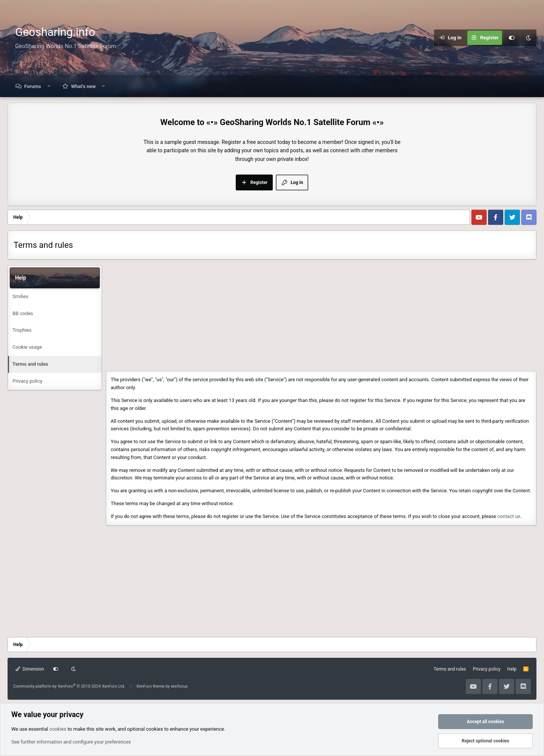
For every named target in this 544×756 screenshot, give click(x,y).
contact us (509, 516)
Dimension (30, 669)
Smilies (20, 296)
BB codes (23, 313)
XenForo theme (151, 686)
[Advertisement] (317, 318)
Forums (32, 86)
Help (512, 669)
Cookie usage (27, 347)
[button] (49, 86)
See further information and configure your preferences (71, 741)
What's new (83, 86)
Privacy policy (27, 381)
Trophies (22, 330)
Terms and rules (30, 364)
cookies (58, 729)
